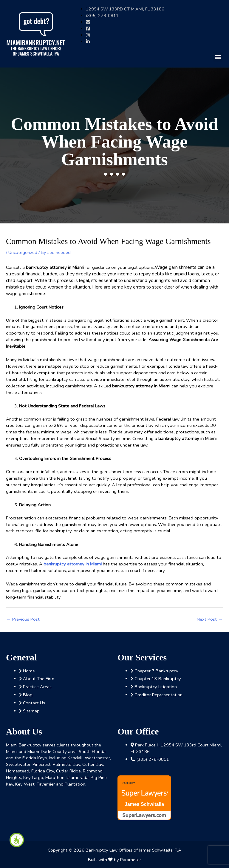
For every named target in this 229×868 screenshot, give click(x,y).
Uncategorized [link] (23, 252)
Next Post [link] (210, 619)
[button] (218, 57)
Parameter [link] (131, 860)
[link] (17, 840)
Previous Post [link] (23, 619)
